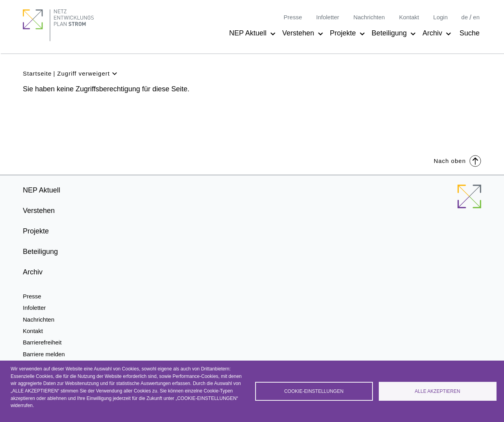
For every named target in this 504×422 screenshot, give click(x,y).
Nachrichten (369, 17)
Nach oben (457, 160)
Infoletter (328, 17)
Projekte (343, 33)
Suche (470, 33)
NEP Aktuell (248, 33)
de (465, 17)
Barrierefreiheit (42, 342)
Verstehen (298, 33)
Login (440, 17)
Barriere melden (44, 354)
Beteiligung (389, 33)
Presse (293, 17)
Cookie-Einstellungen (314, 391)
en (476, 17)
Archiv (432, 33)
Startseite (37, 73)
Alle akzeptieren (437, 391)
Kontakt (409, 17)
